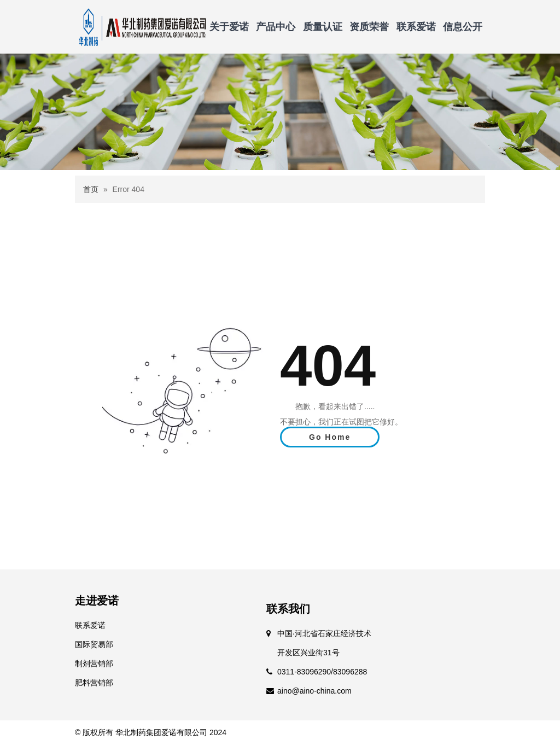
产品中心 (276, 27)
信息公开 (463, 27)
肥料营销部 (94, 683)
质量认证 (323, 27)
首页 (91, 189)
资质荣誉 (369, 27)
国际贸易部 (94, 644)
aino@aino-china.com (314, 691)
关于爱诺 (229, 27)
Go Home (330, 437)
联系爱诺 (416, 27)
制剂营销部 (94, 663)
